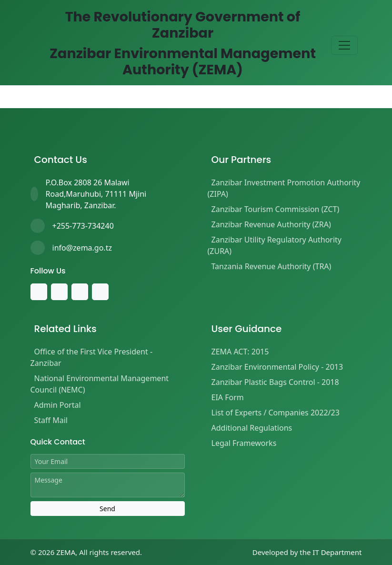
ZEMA (66, 552)
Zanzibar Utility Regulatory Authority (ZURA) (275, 245)
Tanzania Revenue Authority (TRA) (271, 266)
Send (107, 509)
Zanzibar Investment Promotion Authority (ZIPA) (284, 188)
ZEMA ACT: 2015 (240, 352)
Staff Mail (51, 420)
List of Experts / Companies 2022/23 (276, 413)
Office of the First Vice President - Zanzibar (92, 357)
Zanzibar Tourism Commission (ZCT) (276, 209)
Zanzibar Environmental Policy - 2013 (277, 367)
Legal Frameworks (244, 443)
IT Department (337, 552)
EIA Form (228, 397)
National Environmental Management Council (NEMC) (100, 384)
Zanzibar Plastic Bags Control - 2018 (275, 382)
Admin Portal (58, 405)
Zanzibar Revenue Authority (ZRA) (271, 224)
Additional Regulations (252, 428)
